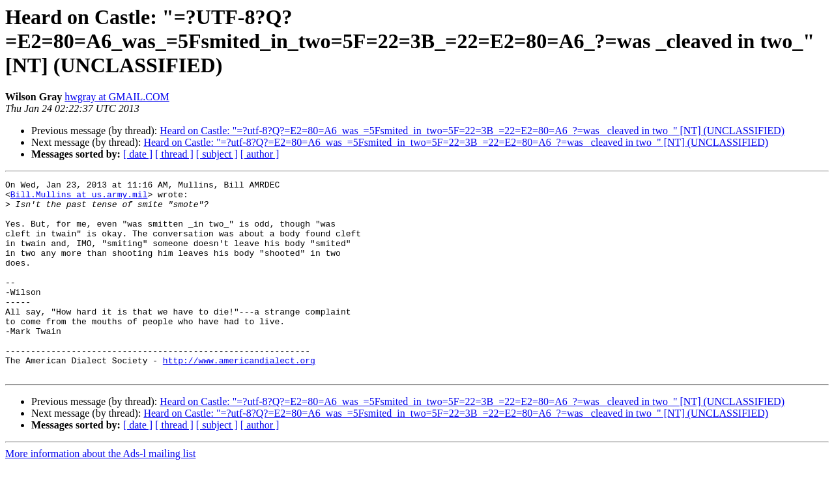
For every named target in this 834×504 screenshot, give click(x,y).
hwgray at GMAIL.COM (117, 97)
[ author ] (260, 154)
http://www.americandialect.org (239, 397)
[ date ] (138, 154)
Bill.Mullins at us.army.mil (79, 198)
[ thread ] (174, 154)
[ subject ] (217, 154)
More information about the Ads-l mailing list (100, 493)
